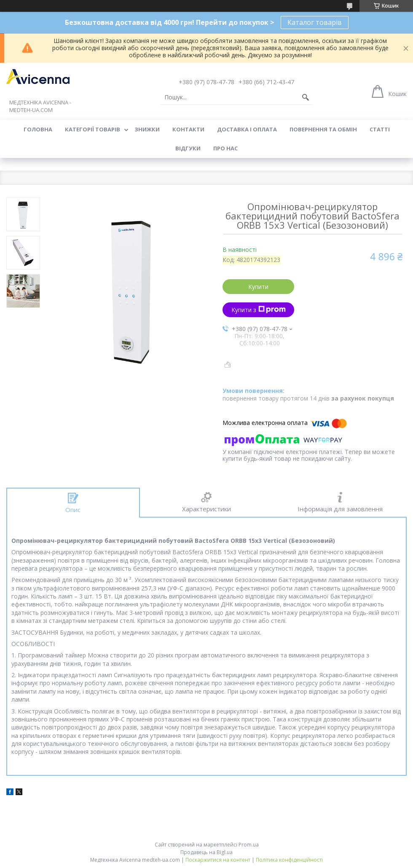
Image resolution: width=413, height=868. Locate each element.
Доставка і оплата (247, 129)
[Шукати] (306, 97)
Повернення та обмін (323, 129)
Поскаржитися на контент (218, 860)
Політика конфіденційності (289, 860)
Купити (258, 287)
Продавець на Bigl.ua (206, 852)
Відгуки (188, 148)
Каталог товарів (315, 22)
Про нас (225, 148)
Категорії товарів (93, 129)
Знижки (147, 129)
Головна (38, 129)
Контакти (188, 129)
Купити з (259, 310)
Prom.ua (249, 845)
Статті (380, 129)
